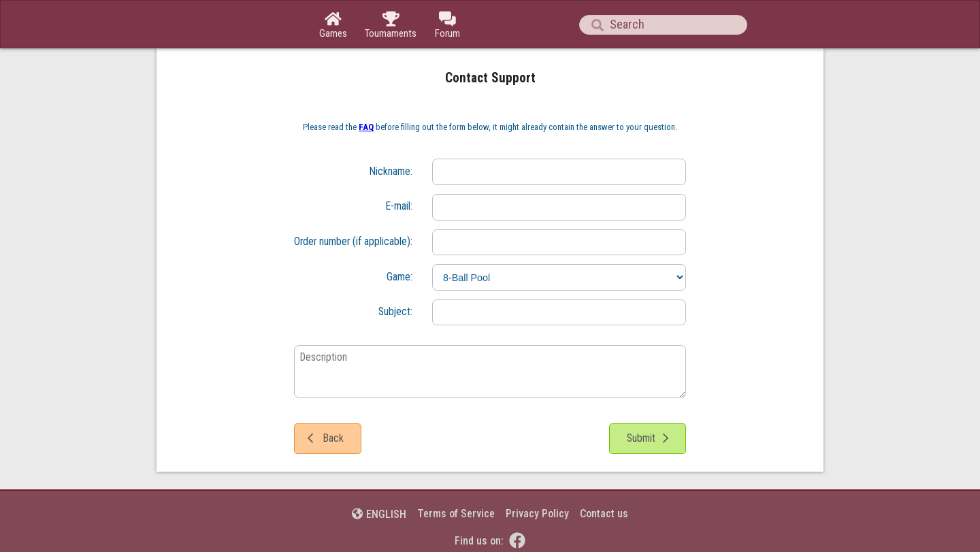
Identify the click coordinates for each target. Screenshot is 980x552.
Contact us (604, 514)
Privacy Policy (537, 514)
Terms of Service (456, 514)
